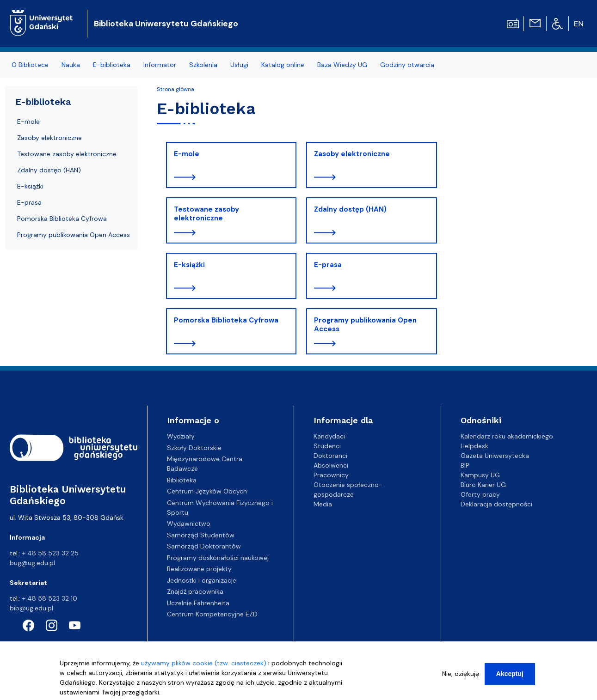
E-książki (189, 265)
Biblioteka (182, 480)
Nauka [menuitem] (71, 65)
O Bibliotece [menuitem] (30, 65)
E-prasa (328, 265)
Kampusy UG (480, 475)
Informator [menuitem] (160, 65)
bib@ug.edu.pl (31, 608)
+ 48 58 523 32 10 (50, 598)
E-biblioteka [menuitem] (112, 65)
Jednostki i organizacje (202, 580)
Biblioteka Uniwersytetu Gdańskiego (166, 24)
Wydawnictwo (189, 523)
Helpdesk (474, 446)
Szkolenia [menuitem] (203, 65)
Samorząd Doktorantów (204, 546)
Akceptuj (510, 677)
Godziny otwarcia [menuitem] (407, 65)
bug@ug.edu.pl (32, 563)
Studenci (327, 446)
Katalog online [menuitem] (283, 65)
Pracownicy (331, 475)
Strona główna (175, 89)
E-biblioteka (43, 102)
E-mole (187, 154)
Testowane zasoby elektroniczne (206, 214)
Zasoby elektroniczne (352, 154)
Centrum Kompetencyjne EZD (212, 614)
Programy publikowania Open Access (365, 325)
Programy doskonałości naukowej (218, 558)
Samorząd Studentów (201, 535)
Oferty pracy (480, 494)
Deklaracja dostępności (496, 504)
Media (323, 504)
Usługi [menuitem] (239, 65)
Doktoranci (330, 456)
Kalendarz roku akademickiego (507, 436)
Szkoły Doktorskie (194, 448)
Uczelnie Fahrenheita (198, 603)
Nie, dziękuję (461, 677)
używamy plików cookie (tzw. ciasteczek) (204, 666)
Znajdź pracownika (195, 591)
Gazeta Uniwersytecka (495, 456)
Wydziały (181, 436)
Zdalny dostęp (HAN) (350, 209)
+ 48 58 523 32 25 (50, 553)
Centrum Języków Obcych (207, 491)
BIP (465, 465)
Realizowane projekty (199, 569)
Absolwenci (331, 465)
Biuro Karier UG (483, 485)
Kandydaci (329, 436)
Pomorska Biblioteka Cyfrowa (226, 320)
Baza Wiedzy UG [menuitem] (342, 65)
